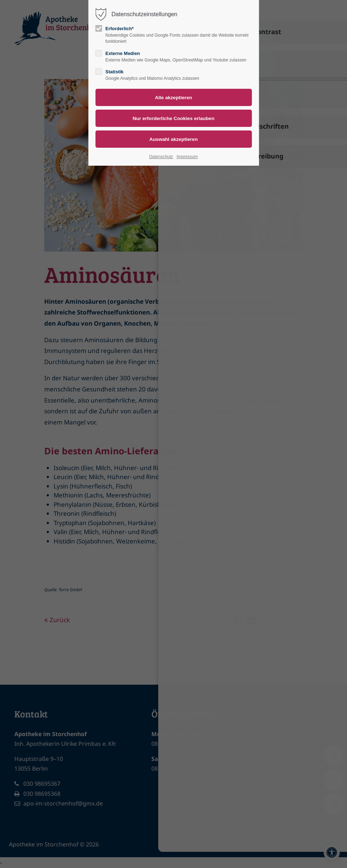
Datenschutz (161, 157)
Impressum (187, 157)
